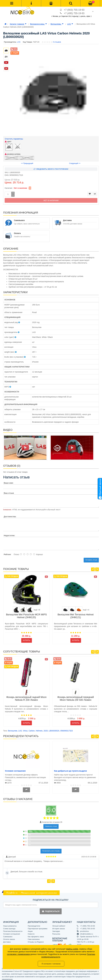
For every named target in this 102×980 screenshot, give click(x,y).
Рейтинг (7, 552)
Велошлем (13, 729)
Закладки (56, 929)
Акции (30, 929)
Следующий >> (75, 161)
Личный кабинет (59, 924)
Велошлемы (57, 24)
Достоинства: (10, 515)
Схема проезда (9, 927)
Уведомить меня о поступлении (51, 167)
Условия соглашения (15, 769)
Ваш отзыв (9, 491)
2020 (46, 729)
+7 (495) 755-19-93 (74, 13)
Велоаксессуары (39, 24)
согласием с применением (18, 954)
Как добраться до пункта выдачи (70, 769)
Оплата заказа (9, 937)
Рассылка (56, 932)
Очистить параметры (14, 139)
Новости (31, 932)
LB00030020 (54, 729)
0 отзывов (57, 42)
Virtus (25, 729)
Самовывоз (8, 935)
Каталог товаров (18, 24)
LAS (70, 24)
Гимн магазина (34, 937)
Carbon (32, 729)
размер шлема (13, 152)
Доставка (7, 940)
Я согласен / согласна (51, 964)
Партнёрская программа (38, 927)
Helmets (39, 729)
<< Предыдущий (27, 161)
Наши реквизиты (10, 924)
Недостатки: (9, 533)
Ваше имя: (9, 481)
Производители (34, 924)
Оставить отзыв (91, 558)
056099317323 (66, 729)
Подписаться (51, 909)
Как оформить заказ (36, 935)
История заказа (59, 927)
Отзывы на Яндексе (36, 940)
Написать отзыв (51, 824)
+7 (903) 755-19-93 (74, 10)
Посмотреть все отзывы (51, 849)
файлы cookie (72, 949)
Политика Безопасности (13, 929)
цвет (8, 142)
